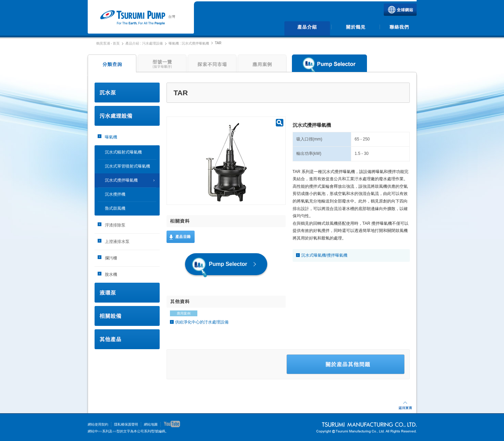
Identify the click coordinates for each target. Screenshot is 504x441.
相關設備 (127, 316)
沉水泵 (127, 93)
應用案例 (262, 65)
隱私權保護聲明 (126, 424)
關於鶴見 (355, 28)
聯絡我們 (399, 28)
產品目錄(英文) (181, 237)
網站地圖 (151, 424)
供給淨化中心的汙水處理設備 (202, 322)
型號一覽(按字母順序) (162, 65)
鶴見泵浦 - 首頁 (108, 43)
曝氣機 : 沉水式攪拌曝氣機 (189, 43)
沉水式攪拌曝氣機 (121, 180)
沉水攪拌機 (115, 194)
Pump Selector (329, 65)
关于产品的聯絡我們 (346, 364)
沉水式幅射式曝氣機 (123, 152)
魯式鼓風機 (115, 208)
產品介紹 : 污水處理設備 (144, 43)
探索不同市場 (212, 65)
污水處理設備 (127, 116)
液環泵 (127, 293)
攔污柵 (111, 258)
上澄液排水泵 (117, 242)
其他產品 (127, 339)
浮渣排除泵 (115, 225)
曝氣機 (111, 137)
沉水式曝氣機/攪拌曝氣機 (324, 255)
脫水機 (111, 274)
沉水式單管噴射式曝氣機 (127, 166)
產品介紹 (307, 28)
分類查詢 (111, 65)
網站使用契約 (98, 424)
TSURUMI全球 (400, 10)
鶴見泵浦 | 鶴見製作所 (132, 18)
